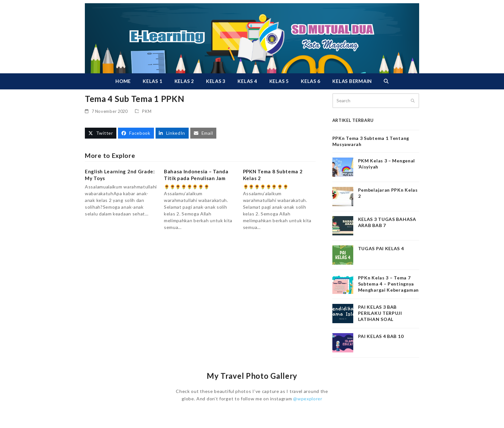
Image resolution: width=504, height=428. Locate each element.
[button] (386, 81)
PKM (147, 111)
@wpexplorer (308, 399)
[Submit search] (413, 101)
